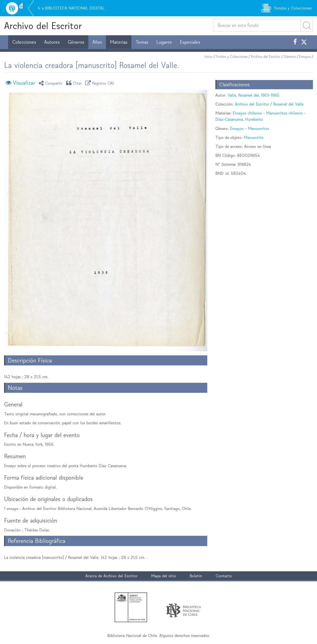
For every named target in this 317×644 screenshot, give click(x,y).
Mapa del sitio (164, 576)
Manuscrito (254, 137)
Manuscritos (258, 128)
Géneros (76, 42)
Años (97, 42)
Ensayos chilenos (247, 113)
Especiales (190, 42)
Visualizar (24, 83)
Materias (119, 42)
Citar (75, 83)
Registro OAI (101, 83)
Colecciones (24, 42)
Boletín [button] (196, 576)
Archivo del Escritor (43, 26)
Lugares (164, 42)
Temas (142, 42)
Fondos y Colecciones (232, 57)
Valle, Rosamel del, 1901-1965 (253, 95)
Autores (52, 42)
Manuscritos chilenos (284, 113)
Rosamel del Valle (288, 104)
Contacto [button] (224, 576)
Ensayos (305, 57)
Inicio (208, 57)
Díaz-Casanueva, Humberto (239, 119)
